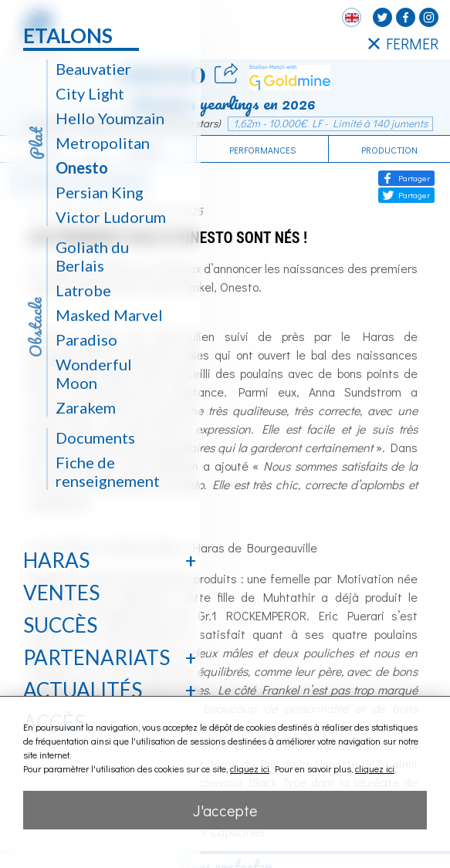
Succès (60, 625)
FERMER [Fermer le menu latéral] (403, 43)
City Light (90, 93)
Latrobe (83, 290)
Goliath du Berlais (92, 256)
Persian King (100, 192)
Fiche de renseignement (108, 471)
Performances (262, 150)
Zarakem (86, 407)
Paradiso (86, 339)
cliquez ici (250, 768)
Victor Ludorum (111, 217)
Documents (95, 437)
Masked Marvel (109, 315)
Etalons (68, 35)
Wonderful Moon (94, 373)
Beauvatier (93, 69)
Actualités (83, 690)
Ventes (61, 593)
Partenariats (96, 657)
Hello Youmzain (110, 118)
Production (389, 150)
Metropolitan (103, 143)
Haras (56, 560)
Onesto (82, 167)
